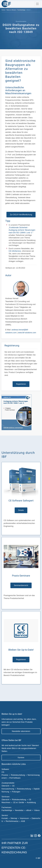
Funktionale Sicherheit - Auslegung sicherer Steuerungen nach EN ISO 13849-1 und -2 (22, 230)
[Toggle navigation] (37, 4)
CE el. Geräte (19, 802)
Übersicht (5, 786)
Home (3, 10)
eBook (29, 810)
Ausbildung (31, 802)
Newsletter (19, 810)
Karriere (21, 758)
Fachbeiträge (21, 10)
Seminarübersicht (21, 585)
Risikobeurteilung (18, 775)
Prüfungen (16, 792)
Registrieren (21, 384)
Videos (37, 810)
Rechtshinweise (12, 821)
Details (21, 510)
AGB (23, 821)
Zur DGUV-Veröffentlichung (21, 215)
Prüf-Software (15, 778)
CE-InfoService (15, 251)
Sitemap (14, 818)
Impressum (24, 818)
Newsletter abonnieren (21, 731)
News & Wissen (11, 10)
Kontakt (5, 818)
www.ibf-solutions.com (27, 333)
